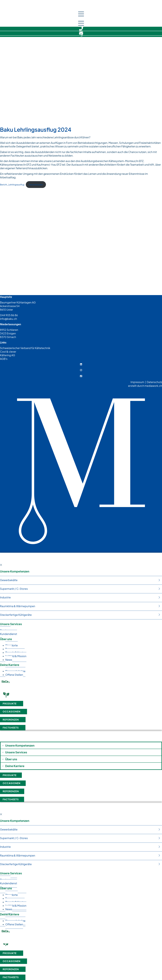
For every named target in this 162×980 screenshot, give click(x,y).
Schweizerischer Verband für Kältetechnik (25, 348)
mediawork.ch (153, 386)
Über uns (6, 639)
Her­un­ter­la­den (36, 185)
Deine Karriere (10, 665)
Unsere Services (11, 624)
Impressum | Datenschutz (146, 382)
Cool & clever (8, 352)
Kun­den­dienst (9, 634)
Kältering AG (8, 355)
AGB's (4, 359)
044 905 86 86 (9, 315)
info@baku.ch (8, 319)
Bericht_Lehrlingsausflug (12, 185)
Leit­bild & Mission (16, 656)
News (9, 660)
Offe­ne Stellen (14, 675)
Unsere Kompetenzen (15, 571)
